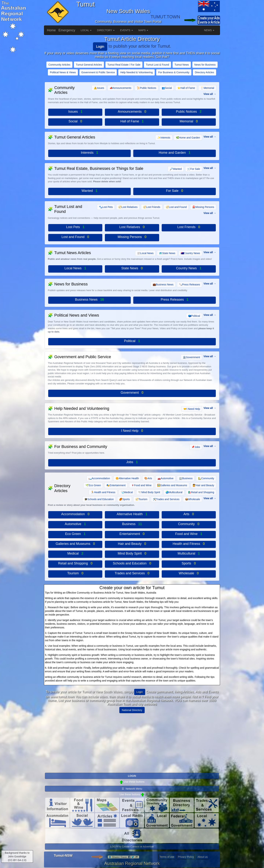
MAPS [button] (143, 30)
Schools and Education (99, 499)
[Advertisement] (132, 742)
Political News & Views (63, 72)
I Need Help (192, 409)
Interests (164, 138)
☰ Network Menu (132, 789)
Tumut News (182, 65)
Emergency (67, 30)
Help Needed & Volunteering (136, 72)
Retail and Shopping (201, 492)
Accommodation (99, 478)
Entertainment (116, 485)
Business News (163, 285)
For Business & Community (174, 72)
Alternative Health (127, 478)
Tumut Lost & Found (157, 65)
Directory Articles (205, 72)
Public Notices (146, 88)
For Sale (194, 169)
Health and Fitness (103, 492)
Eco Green (93, 485)
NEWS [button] (209, 30)
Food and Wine (141, 485)
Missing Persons (203, 207)
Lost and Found (176, 207)
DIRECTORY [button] (106, 30)
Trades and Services (166, 499)
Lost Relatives (128, 207)
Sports (124, 499)
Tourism (141, 499)
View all (208, 94)
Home (51, 30)
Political (194, 316)
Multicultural (174, 492)
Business (186, 478)
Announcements (120, 88)
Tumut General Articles (89, 65)
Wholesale (192, 499)
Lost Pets (106, 207)
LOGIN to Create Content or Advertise (132, 847)
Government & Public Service (98, 72)
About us (202, 857)
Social (167, 88)
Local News (145, 253)
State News (167, 253)
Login (100, 47)
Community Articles (59, 65)
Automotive (165, 478)
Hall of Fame (186, 88)
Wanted (176, 169)
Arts (148, 478)
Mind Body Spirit (149, 492)
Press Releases (189, 285)
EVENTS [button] (126, 30)
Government (191, 357)
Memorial (207, 88)
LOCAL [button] (86, 30)
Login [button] (140, 692)
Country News (190, 253)
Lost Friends (152, 207)
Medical (127, 492)
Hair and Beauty (203, 485)
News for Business (205, 65)
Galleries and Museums (172, 485)
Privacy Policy (186, 857)
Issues (99, 88)
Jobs (196, 447)
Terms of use (167, 857)
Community (206, 478)
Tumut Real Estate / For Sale (124, 65)
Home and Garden (188, 138)
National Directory (132, 710)
